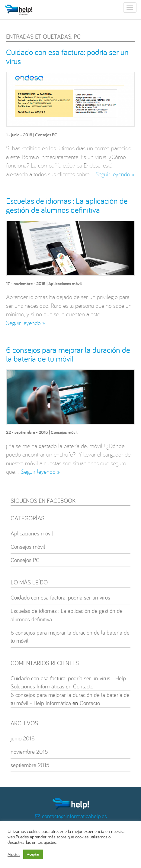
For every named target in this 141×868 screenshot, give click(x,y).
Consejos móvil (64, 432)
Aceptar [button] (33, 854)
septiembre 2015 (30, 765)
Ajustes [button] (14, 854)
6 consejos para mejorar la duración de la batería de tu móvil (68, 354)
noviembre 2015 (29, 752)
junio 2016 (23, 738)
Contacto (83, 686)
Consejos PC (46, 135)
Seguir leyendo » (115, 174)
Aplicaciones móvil (65, 283)
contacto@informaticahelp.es (74, 816)
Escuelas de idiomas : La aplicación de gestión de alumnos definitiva (67, 205)
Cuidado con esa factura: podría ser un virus (67, 57)
